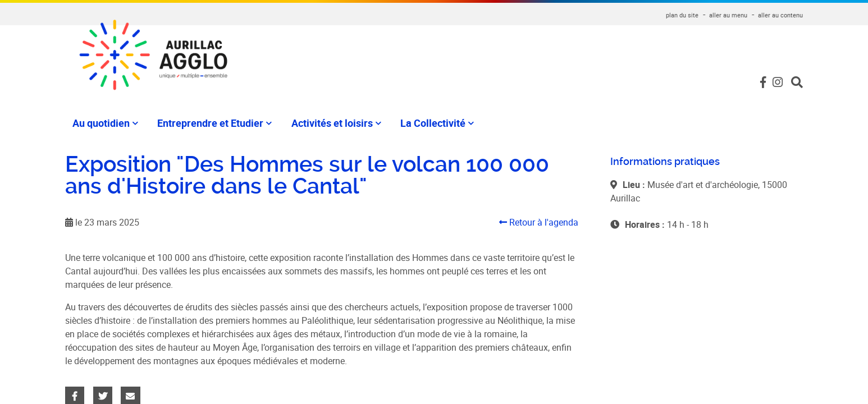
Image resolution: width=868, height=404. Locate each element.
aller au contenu (780, 15)
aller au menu (728, 15)
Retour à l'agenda (539, 222)
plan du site (682, 15)
